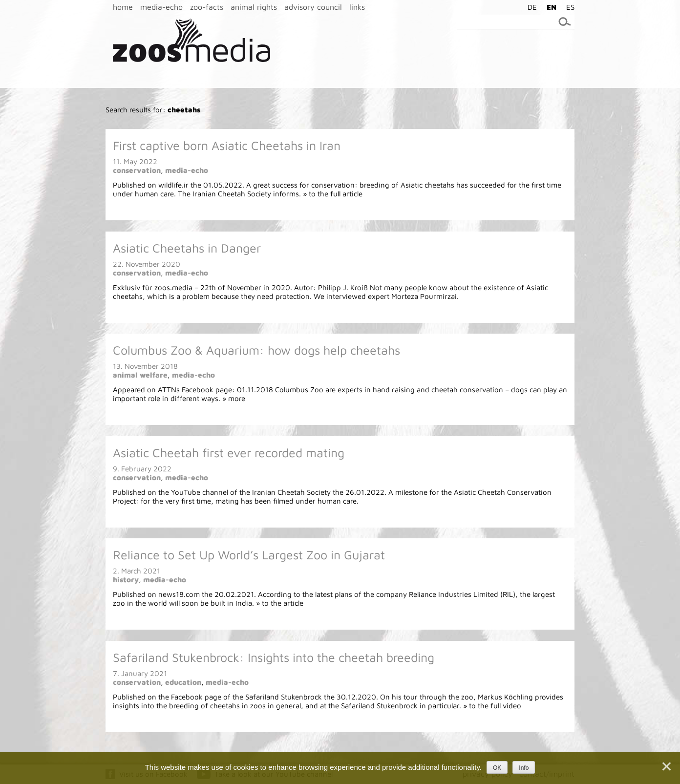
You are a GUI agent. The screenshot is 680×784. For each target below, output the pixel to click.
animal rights (254, 7)
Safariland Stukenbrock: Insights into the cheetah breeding (274, 657)
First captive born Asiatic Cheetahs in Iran (227, 145)
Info (524, 768)
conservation (137, 170)
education (183, 682)
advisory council (313, 7)
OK (497, 768)
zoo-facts (207, 7)
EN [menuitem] (552, 7)
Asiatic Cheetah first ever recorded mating (229, 453)
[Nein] (666, 766)
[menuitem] (530, 7)
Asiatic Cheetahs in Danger (187, 248)
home (123, 7)
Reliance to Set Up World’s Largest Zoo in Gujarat (249, 555)
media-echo (161, 7)
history (126, 580)
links (357, 7)
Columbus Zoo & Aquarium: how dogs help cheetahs (256, 350)
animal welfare (140, 375)
